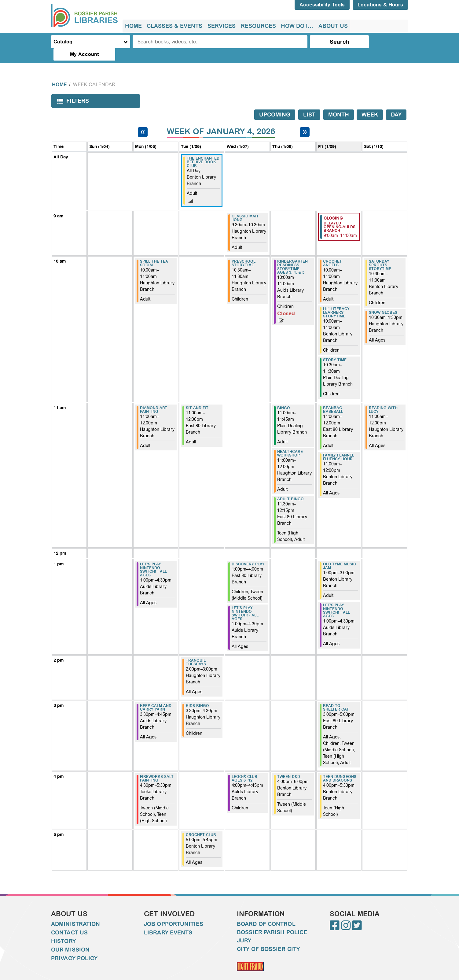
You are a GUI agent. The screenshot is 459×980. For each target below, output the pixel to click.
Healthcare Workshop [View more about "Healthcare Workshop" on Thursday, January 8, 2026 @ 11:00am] (290, 441)
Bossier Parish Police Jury (272, 924)
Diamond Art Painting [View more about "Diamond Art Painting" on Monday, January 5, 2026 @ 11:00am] (154, 398)
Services (221, 26)
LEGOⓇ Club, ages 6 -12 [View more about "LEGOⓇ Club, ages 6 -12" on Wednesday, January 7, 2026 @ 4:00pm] (245, 766)
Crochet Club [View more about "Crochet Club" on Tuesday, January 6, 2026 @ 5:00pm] (201, 823)
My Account (382, 42)
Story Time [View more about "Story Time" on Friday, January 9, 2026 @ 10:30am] (335, 348)
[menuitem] (133, 26)
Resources (258, 26)
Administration (75, 912)
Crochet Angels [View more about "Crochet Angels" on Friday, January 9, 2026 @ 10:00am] (332, 251)
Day (396, 102)
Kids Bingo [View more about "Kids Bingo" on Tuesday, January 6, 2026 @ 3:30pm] (197, 693)
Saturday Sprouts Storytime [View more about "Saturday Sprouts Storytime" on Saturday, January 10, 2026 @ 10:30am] (380, 253)
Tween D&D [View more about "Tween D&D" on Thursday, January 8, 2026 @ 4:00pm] (289, 764)
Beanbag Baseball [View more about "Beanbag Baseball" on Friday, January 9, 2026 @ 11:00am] (333, 398)
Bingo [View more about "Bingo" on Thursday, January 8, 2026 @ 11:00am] (284, 396)
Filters (72, 91)
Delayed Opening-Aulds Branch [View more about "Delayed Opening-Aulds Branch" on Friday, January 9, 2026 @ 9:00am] (340, 215)
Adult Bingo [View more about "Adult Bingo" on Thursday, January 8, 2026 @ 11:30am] (290, 487)
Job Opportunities (174, 912)
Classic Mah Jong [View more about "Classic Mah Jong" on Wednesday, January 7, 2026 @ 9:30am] (245, 206)
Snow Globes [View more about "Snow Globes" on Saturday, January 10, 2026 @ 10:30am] (383, 300)
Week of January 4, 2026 (221, 119)
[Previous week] (143, 120)
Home (133, 26)
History (63, 929)
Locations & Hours (380, 5)
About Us (332, 26)
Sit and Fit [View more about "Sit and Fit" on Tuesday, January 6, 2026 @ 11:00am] (197, 396)
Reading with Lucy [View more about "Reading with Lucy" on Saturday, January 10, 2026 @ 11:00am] (383, 398)
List (309, 102)
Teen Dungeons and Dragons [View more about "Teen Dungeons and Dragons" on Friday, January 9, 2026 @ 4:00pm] (340, 766)
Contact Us (69, 920)
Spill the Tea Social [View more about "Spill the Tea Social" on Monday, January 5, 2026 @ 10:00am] (154, 251)
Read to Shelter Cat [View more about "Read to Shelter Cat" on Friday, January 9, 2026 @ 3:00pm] (336, 695)
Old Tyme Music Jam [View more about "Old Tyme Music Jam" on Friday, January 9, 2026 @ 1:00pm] (340, 554)
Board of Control (266, 912)
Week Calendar (94, 72)
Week (370, 102)
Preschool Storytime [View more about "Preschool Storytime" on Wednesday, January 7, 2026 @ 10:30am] (244, 251)
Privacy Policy (74, 946)
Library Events (168, 920)
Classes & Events (174, 26)
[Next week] (305, 120)
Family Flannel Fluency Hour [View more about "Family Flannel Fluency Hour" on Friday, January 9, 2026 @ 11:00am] (339, 445)
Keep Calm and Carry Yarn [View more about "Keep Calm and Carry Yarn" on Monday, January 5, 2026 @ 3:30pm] (156, 695)
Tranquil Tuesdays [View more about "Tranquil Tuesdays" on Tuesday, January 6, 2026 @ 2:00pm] (196, 650)
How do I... (296, 26)
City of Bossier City (268, 937)
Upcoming (275, 102)
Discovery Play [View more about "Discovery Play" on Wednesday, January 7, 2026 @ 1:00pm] (248, 552)
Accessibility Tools (322, 5)
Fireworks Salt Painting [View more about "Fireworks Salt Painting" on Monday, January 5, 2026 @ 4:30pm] (157, 766)
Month (339, 102)
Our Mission (70, 937)
